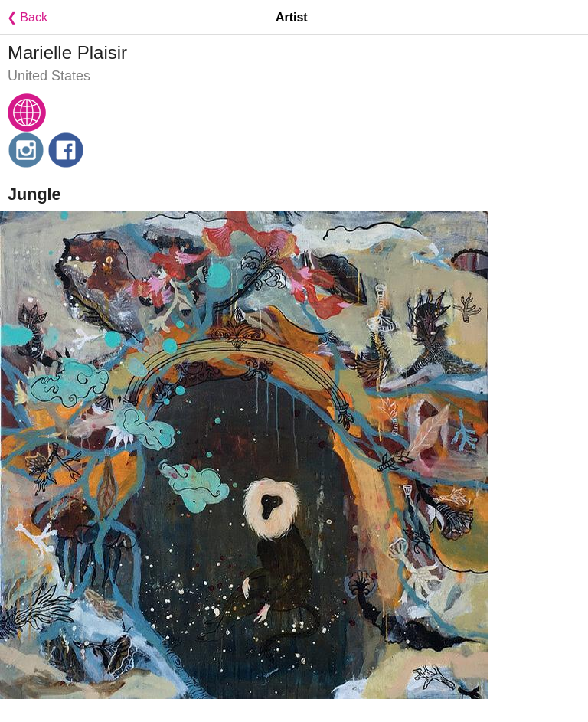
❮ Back (24, 17)
